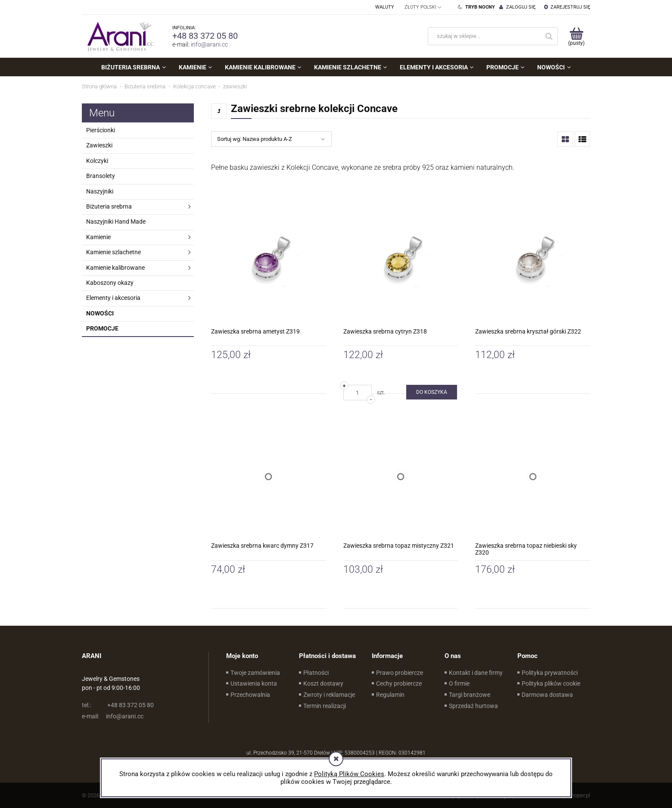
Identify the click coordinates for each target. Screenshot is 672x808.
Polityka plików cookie (551, 683)
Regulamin (390, 695)
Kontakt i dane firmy (476, 673)
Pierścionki (101, 130)
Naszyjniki (100, 191)
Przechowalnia (250, 695)
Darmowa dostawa (547, 695)
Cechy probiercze (399, 683)
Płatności (316, 673)
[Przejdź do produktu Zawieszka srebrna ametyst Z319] (269, 262)
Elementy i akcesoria (113, 298)
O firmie (459, 683)
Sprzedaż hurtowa (473, 706)
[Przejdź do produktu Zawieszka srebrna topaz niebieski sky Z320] (533, 476)
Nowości (100, 313)
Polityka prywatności (550, 673)
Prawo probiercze (400, 673)
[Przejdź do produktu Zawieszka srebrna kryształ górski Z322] (533, 262)
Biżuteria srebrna (109, 206)
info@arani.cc (209, 44)
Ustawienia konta (254, 683)
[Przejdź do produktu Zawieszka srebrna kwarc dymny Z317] (269, 476)
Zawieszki (99, 145)
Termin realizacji (325, 706)
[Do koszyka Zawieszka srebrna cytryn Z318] (432, 392)
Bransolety (101, 176)
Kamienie (98, 237)
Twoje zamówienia (255, 673)
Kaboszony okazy (110, 283)
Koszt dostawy (323, 683)
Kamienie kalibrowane (115, 268)
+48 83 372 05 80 (205, 36)
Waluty (385, 7)
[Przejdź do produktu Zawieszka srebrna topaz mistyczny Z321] (401, 476)
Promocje (102, 328)
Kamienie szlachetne (114, 252)
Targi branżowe (470, 695)
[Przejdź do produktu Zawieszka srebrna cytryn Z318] (401, 262)
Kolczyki (97, 161)
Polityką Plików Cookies (349, 774)
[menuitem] (133, 67)
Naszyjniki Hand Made (116, 221)
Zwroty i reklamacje (329, 695)
